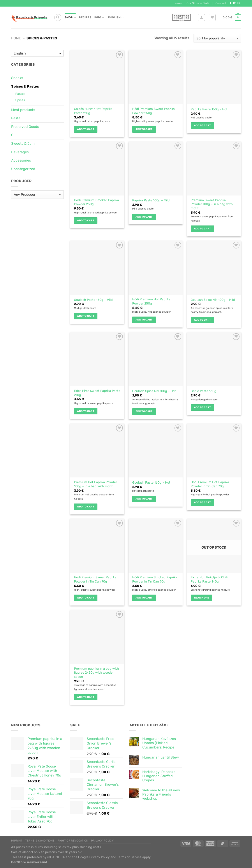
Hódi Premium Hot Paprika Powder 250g (151, 301)
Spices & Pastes (25, 86)
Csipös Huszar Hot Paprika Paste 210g (93, 111)
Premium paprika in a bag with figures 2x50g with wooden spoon (96, 673)
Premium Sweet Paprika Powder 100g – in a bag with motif (212, 204)
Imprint (17, 841)
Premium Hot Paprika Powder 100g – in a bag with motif (95, 484)
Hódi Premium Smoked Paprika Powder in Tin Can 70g (155, 579)
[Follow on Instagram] (235, 3)
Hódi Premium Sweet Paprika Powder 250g (153, 111)
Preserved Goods (25, 127)
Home (16, 38)
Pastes (20, 94)
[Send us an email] (239, 3)
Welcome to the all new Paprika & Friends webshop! (161, 794)
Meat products (23, 110)
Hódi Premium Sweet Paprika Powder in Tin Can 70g (95, 579)
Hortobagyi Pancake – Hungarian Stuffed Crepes (160, 776)
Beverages (20, 152)
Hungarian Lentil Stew (161, 757)
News (178, 3)
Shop (70, 18)
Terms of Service (129, 857)
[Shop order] (217, 38)
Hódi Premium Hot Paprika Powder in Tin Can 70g (210, 484)
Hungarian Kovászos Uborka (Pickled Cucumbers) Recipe (159, 743)
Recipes (85, 17)
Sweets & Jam (23, 143)
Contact (221, 3)
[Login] (201, 18)
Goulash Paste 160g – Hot (151, 483)
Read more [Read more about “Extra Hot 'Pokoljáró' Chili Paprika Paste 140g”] (202, 598)
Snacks (17, 78)
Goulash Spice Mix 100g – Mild (213, 300)
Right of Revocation (73, 841)
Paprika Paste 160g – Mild (151, 200)
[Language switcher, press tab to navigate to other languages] (37, 53)
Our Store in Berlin (198, 3)
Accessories (21, 160)
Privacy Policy (102, 841)
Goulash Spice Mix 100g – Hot (154, 391)
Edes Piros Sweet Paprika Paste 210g (97, 393)
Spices (20, 100)
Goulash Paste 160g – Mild (93, 300)
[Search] (58, 18)
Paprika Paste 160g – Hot (209, 109)
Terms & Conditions (40, 841)
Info (99, 18)
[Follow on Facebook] (231, 3)
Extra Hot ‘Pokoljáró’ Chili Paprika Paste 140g (209, 579)
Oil (13, 135)
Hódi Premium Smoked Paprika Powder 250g (96, 202)
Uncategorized (23, 169)
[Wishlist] (212, 18)
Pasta (16, 118)
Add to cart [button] (86, 129)
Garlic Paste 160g (204, 391)
